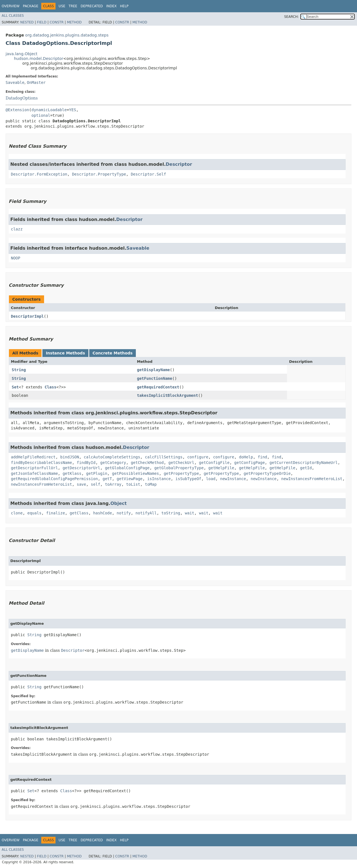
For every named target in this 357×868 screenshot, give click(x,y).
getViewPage (130, 479)
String (19, 370)
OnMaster (36, 82)
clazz (17, 229)
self (96, 484)
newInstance (233, 479)
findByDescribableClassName (41, 463)
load (211, 479)
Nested (27, 22)
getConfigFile (214, 463)
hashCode (102, 513)
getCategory (113, 463)
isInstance (159, 479)
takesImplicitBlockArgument (167, 395)
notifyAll (146, 513)
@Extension (17, 110)
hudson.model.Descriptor (39, 59)
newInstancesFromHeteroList (312, 479)
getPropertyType (181, 473)
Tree (73, 6)
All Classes (13, 16)
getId (306, 468)
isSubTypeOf (188, 479)
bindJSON (70, 457)
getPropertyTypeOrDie (267, 473)
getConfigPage (250, 463)
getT (107, 479)
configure (198, 457)
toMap (151, 484)
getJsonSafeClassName (34, 473)
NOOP (16, 258)
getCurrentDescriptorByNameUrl (303, 463)
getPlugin (97, 473)
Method (74, 22)
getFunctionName (155, 378)
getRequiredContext (158, 387)
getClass (79, 513)
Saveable (15, 82)
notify (124, 513)
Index (112, 6)
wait (190, 513)
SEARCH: (292, 17)
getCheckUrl (181, 463)
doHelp (246, 457)
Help (124, 6)
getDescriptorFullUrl (34, 468)
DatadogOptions (22, 98)
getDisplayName (153, 370)
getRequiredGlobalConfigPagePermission (54, 479)
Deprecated (92, 6)
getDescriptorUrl (81, 468)
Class (50, 387)
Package (31, 6)
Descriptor (179, 164)
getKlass (72, 473)
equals (34, 513)
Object (119, 503)
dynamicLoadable (49, 110)
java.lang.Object (21, 54)
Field (42, 22)
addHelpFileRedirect (33, 457)
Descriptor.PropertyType (99, 174)
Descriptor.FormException (39, 174)
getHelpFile (221, 468)
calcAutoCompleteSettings (112, 457)
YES (73, 110)
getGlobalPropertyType (179, 468)
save (81, 484)
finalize (55, 513)
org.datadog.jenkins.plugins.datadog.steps (67, 35)
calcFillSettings (164, 457)
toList (133, 484)
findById (86, 463)
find (262, 457)
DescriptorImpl (27, 316)
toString (171, 513)
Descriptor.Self (148, 174)
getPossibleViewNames (135, 473)
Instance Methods (65, 353)
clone (17, 513)
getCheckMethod (147, 463)
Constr (57, 22)
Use (62, 6)
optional (41, 115)
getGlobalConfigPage (127, 468)
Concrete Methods (113, 353)
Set (15, 387)
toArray (113, 484)
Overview (11, 6)
